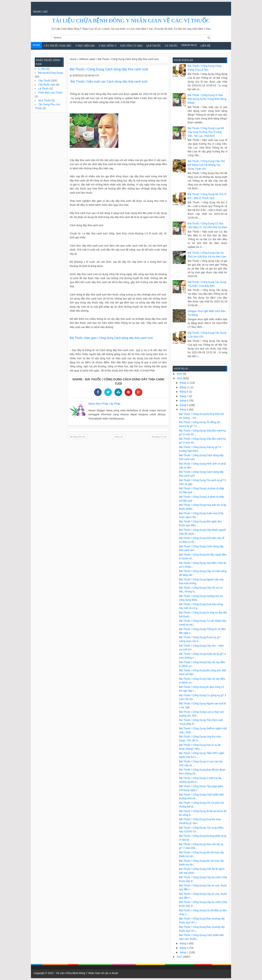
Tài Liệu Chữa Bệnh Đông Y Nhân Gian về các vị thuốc (131, 20)
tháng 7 (184, 396)
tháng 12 (185, 383)
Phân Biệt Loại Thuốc (50, 93)
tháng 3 (184, 943)
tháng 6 (184, 401)
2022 (180, 378)
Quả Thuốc (154, 46)
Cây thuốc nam (47, 85)
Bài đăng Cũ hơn (159, 437)
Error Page (189, 45)
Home (36, 45)
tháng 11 (185, 387)
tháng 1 (184, 952)
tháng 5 (184, 405)
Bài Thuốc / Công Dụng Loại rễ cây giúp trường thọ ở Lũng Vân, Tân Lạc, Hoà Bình (206, 132)
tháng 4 (184, 409)
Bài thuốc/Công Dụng (50, 73)
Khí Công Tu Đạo (131, 46)
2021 (180, 957)
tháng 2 (184, 948)
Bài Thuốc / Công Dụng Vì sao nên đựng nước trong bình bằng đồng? (207, 99)
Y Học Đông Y (108, 46)
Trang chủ (40, 12)
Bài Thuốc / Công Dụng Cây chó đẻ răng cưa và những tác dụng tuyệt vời (206, 165)
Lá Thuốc (171, 46)
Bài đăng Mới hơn (78, 437)
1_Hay (42, 69)
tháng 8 (184, 392)
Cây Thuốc (44, 81)
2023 (180, 374)
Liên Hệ (205, 46)
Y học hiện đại (85, 46)
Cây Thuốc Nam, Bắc (58, 46)
